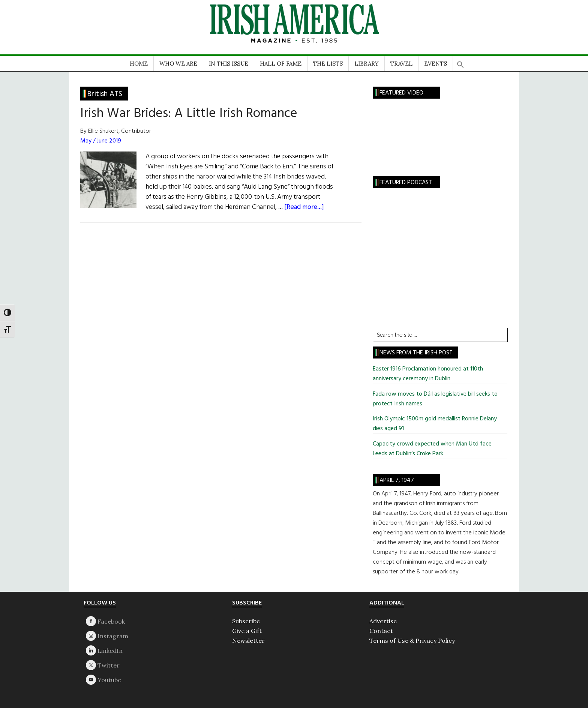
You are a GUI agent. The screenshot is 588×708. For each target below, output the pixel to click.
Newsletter (248, 640)
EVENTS (436, 64)
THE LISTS (328, 64)
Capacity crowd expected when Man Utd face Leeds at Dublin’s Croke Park (432, 449)
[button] (460, 62)
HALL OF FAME (281, 64)
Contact (381, 631)
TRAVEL (401, 64)
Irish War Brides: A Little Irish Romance (189, 114)
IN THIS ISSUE (229, 64)
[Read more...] (304, 207)
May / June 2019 (101, 141)
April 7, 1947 (397, 480)
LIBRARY (367, 64)
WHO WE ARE (178, 64)
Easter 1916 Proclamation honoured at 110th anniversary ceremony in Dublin (428, 374)
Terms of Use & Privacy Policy (412, 640)
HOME (139, 64)
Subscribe (246, 621)
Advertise (383, 621)
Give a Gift (247, 631)
